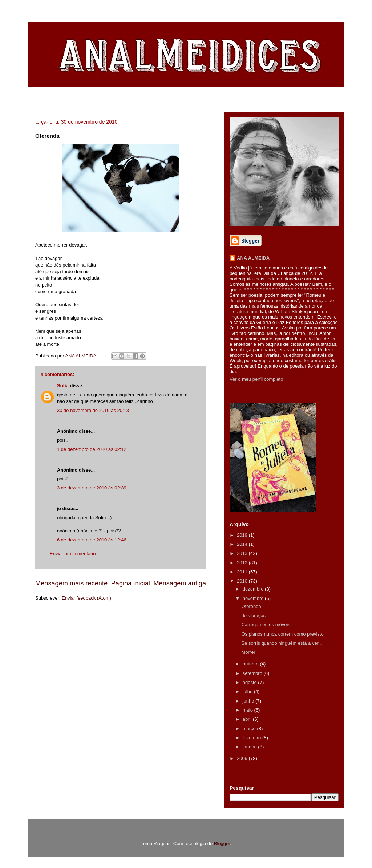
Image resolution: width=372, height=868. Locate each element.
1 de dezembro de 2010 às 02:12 (92, 449)
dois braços (253, 615)
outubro (251, 664)
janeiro (250, 747)
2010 (243, 581)
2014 (243, 544)
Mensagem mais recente (71, 583)
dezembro (254, 589)
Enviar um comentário (73, 554)
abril (248, 719)
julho (248, 691)
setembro (253, 673)
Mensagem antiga (180, 583)
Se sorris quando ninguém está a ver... (282, 643)
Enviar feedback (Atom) (86, 598)
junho (249, 701)
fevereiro (252, 738)
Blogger (222, 843)
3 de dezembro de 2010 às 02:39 (92, 488)
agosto (250, 682)
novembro (254, 598)
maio (248, 710)
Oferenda (251, 606)
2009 (243, 758)
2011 (243, 572)
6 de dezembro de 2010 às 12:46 (92, 540)
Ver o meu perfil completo (256, 379)
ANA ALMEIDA (253, 258)
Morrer (248, 652)
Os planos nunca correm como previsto (282, 634)
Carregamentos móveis (266, 625)
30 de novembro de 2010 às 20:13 (93, 410)
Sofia (63, 386)
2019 (243, 535)
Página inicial (131, 583)
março (250, 729)
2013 (243, 553)
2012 (243, 563)
